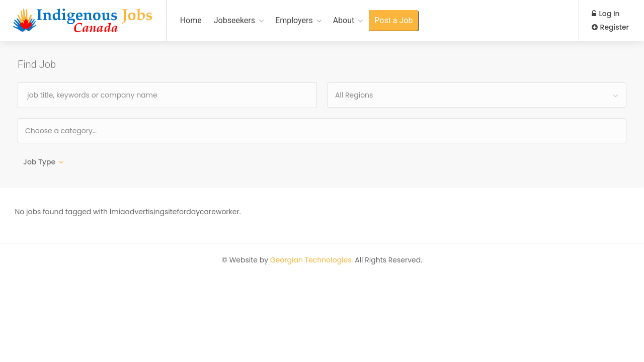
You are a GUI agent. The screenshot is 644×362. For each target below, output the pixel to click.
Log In (606, 14)
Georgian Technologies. (312, 261)
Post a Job (393, 20)
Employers (294, 20)
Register (610, 27)
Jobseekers (234, 20)
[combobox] (477, 95)
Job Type (39, 162)
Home (191, 20)
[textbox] (93, 130)
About (344, 20)
